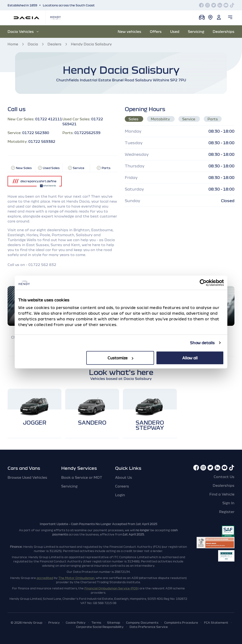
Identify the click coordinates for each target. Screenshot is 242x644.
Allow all (190, 358)
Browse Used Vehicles (27, 477)
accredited (45, 578)
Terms (96, 622)
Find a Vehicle (222, 494)
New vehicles (130, 31)
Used (175, 31)
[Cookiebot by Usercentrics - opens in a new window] (203, 283)
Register (227, 512)
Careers (122, 486)
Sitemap (114, 622)
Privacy (54, 622)
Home (13, 44)
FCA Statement (216, 622)
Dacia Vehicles (23, 31)
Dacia (33, 44)
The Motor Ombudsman (76, 578)
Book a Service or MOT (82, 477)
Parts (213, 119)
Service (189, 119)
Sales (134, 119)
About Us (124, 477)
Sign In (228, 503)
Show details (202, 343)
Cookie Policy (76, 622)
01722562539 (87, 133)
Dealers (54, 44)
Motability (161, 119)
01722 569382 (42, 141)
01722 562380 (36, 133)
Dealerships (224, 31)
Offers (156, 31)
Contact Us (224, 477)
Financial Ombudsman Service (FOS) (112, 588)
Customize (120, 358)
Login (120, 495)
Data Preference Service (149, 627)
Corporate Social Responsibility (100, 627)
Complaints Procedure (181, 622)
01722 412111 (49, 119)
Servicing (196, 31)
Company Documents (142, 622)
